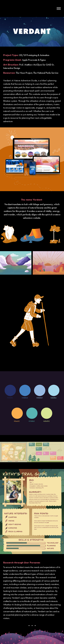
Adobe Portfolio (38, 638)
